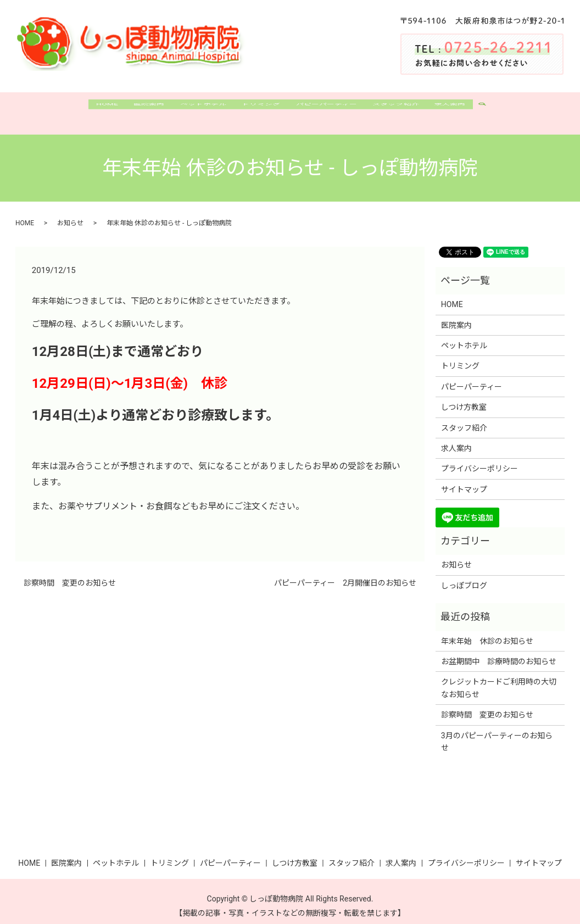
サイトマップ (464, 480)
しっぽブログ (464, 576)
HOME (86, 109)
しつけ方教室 (464, 398)
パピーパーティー (333, 109)
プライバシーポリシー (479, 460)
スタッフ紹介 (410, 109)
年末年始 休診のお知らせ (487, 632)
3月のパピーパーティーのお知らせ (497, 732)
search (511, 110)
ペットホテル (194, 109)
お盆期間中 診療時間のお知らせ (499, 653)
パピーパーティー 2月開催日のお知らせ (345, 574)
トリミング (260, 109)
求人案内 (471, 109)
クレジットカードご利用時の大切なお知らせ (499, 679)
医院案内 (134, 109)
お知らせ (70, 214)
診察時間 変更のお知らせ (70, 574)
